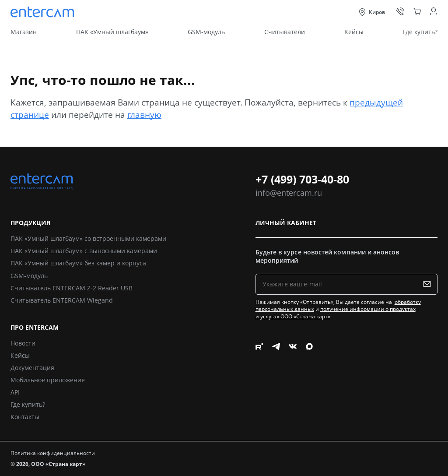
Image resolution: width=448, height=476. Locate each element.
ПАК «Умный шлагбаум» (112, 32)
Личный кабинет (286, 223)
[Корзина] (417, 12)
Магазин (24, 32)
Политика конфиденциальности (53, 453)
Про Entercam (35, 328)
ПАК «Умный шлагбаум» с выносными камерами (84, 251)
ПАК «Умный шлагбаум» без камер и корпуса (78, 263)
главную (144, 115)
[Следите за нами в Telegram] (276, 383)
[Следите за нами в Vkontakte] (293, 383)
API (15, 392)
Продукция (30, 223)
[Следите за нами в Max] (309, 383)
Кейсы (354, 32)
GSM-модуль (206, 32)
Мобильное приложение (48, 380)
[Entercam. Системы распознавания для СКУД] (43, 12)
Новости (23, 343)
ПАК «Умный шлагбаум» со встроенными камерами (88, 238)
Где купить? (420, 32)
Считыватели (285, 32)
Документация (32, 368)
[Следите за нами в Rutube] (259, 383)
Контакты (25, 417)
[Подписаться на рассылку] (429, 284)
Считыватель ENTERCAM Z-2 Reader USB (72, 288)
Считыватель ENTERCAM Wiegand (62, 300)
